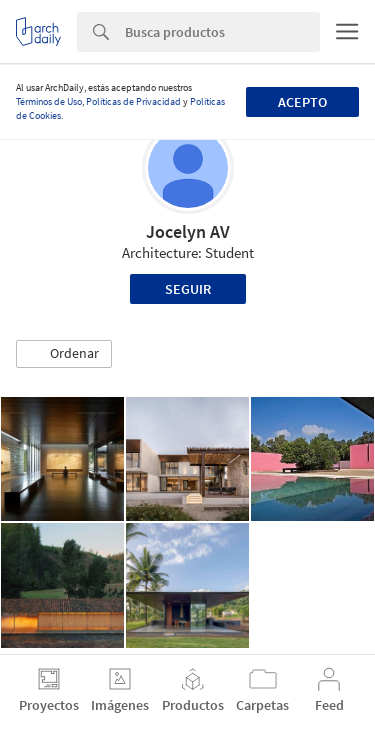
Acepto (302, 102)
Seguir (188, 289)
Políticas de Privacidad (133, 101)
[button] (64, 354)
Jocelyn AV (188, 231)
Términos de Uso (49, 101)
